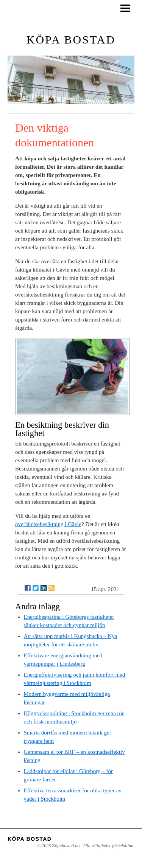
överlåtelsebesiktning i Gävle (48, 524)
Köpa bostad (71, 40)
